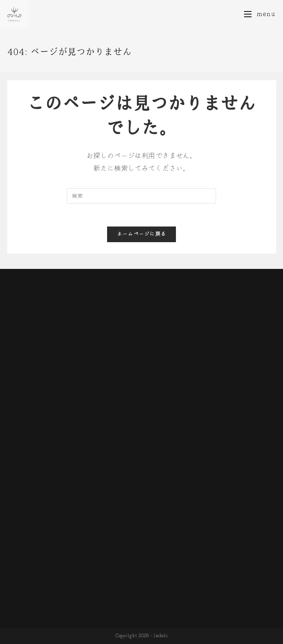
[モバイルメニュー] (260, 14)
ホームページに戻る (142, 234)
